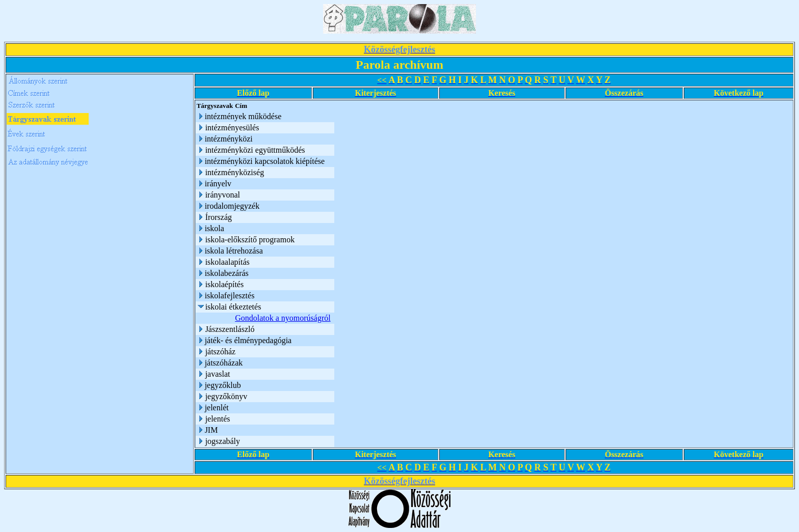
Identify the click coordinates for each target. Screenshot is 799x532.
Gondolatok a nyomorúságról (283, 318)
